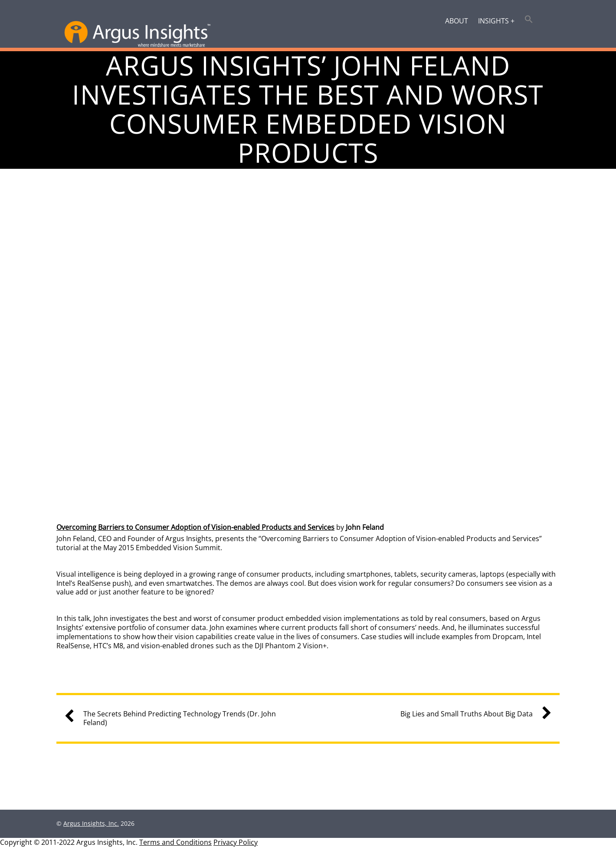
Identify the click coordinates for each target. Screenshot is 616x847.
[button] (529, 20)
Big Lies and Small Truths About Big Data (473, 714)
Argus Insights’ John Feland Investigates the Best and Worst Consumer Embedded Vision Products (308, 109)
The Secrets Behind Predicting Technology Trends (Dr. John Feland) (174, 719)
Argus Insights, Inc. (91, 823)
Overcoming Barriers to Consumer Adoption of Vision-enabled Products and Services (195, 527)
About (457, 21)
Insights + (496, 21)
